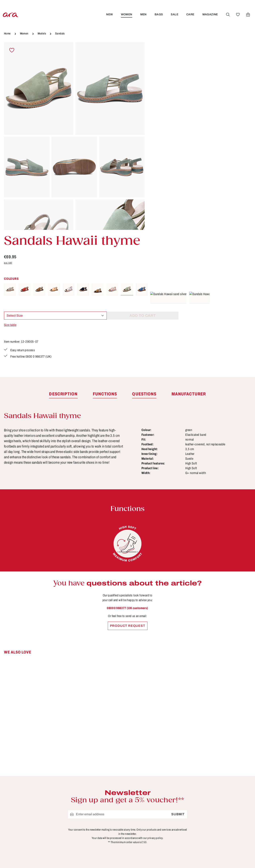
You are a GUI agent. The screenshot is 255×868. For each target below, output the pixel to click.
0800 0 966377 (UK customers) (127, 478)
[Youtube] (235, 775)
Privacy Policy (101, 817)
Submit (178, 684)
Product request (128, 495)
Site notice (98, 802)
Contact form (33, 795)
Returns (159, 817)
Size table (159, 146)
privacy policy (155, 708)
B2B (93, 780)
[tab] (63, 264)
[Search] (227, 15)
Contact (159, 780)
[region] (74, 136)
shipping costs (184, 859)
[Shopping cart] (247, 15)
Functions (161, 795)
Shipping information (170, 809)
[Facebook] (223, 775)
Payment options (167, 802)
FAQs (157, 787)
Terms (94, 809)
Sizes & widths (165, 824)
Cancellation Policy (105, 795)
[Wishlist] (237, 15)
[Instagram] (223, 789)
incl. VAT (157, 84)
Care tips (160, 773)
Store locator (100, 773)
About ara (97, 787)
